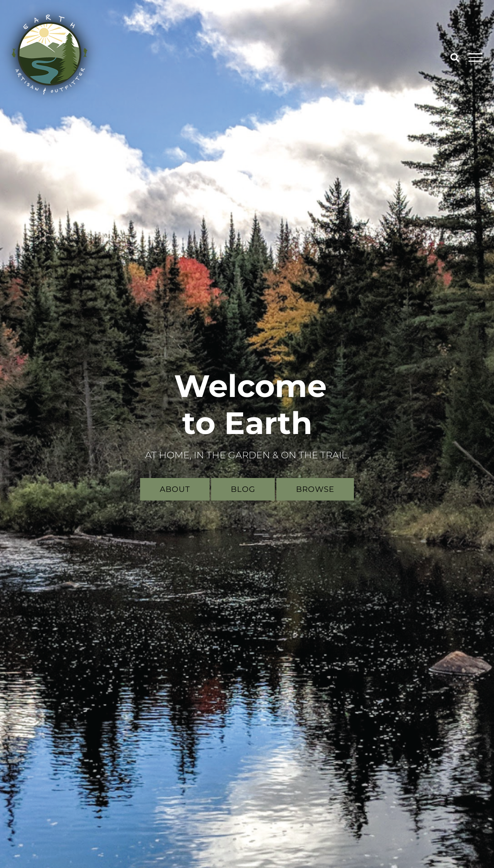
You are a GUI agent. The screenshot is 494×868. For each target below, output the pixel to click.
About (175, 489)
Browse (315, 489)
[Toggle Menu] (476, 57)
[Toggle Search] (455, 57)
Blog (243, 489)
